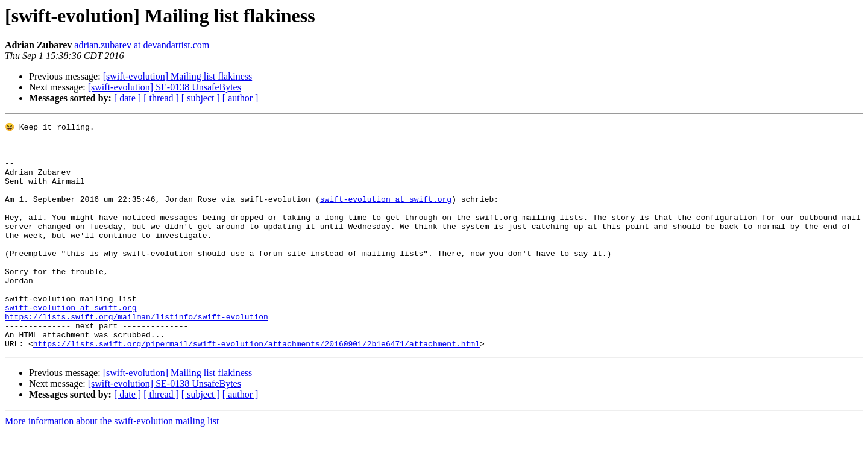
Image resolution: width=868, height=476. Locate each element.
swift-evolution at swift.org (386, 215)
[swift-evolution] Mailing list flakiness (178, 76)
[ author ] (241, 98)
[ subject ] (201, 98)
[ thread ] (161, 98)
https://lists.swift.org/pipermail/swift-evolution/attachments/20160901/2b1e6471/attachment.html (256, 388)
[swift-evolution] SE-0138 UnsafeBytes (165, 87)
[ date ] (127, 98)
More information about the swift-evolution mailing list (112, 465)
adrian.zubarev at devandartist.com (142, 45)
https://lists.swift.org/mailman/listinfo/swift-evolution (137, 355)
